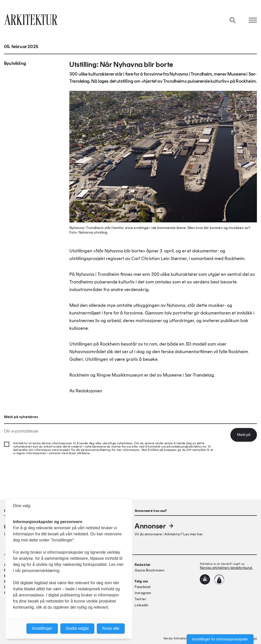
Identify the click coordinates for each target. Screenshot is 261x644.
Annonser (154, 526)
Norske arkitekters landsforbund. (226, 568)
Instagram (143, 593)
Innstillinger (42, 628)
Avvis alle (111, 628)
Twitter (140, 599)
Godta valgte (77, 628)
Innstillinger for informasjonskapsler (220, 639)
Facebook (143, 587)
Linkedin (141, 605)
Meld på (244, 435)
